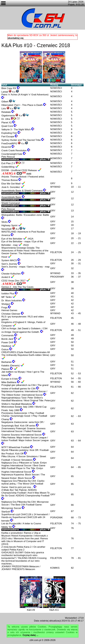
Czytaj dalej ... (30, 635)
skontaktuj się (16, 38)
